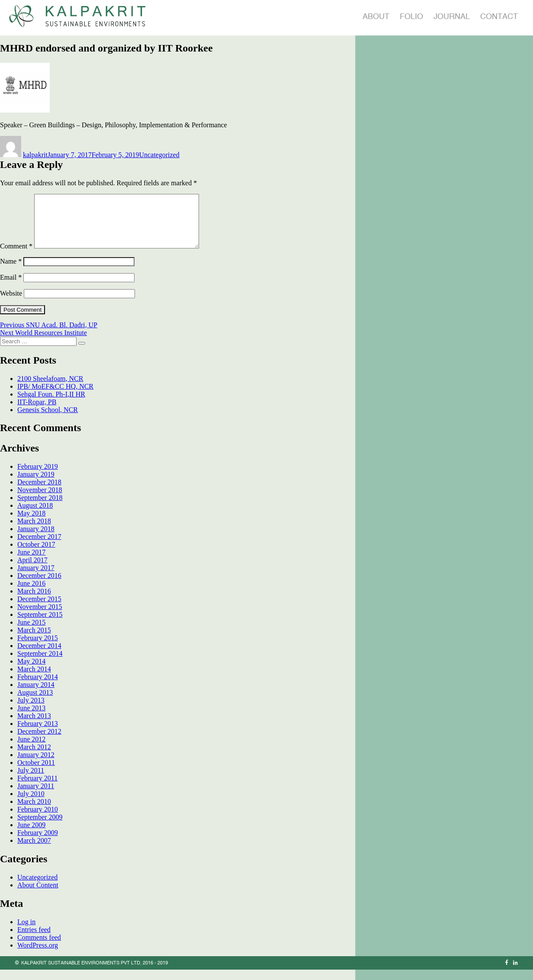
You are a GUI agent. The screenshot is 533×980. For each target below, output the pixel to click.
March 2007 (34, 851)
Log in (26, 932)
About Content (38, 895)
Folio (411, 16)
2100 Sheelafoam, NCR (50, 389)
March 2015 (34, 640)
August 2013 (35, 703)
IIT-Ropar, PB (37, 412)
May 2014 (31, 672)
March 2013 (34, 726)
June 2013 (31, 718)
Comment (16, 256)
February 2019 (38, 477)
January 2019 (36, 485)
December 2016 (39, 586)
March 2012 (34, 757)
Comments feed (39, 948)
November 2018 (40, 500)
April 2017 (32, 570)
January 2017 (36, 578)
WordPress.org (38, 956)
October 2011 (36, 773)
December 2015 (39, 609)
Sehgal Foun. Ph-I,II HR (51, 405)
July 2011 (31, 781)
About (376, 16)
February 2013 (38, 734)
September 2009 (40, 827)
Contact (499, 16)
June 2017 (31, 563)
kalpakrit (35, 155)
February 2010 (38, 820)
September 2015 (40, 625)
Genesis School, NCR (48, 420)
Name (11, 272)
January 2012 (36, 765)
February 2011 (37, 788)
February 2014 (38, 687)
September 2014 (40, 664)
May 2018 (31, 524)
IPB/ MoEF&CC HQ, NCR (55, 397)
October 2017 (36, 555)
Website (11, 304)
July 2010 (31, 804)
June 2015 (31, 633)
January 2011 (36, 796)
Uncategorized (159, 155)
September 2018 (40, 508)
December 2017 (39, 547)
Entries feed (34, 940)
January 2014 (36, 695)
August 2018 (35, 516)
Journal (452, 16)
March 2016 (34, 601)
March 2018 (34, 531)
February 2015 (38, 648)
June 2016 (31, 594)
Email (11, 288)
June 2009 (31, 835)
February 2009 (38, 843)
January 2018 (36, 539)
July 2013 (31, 711)
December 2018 (39, 492)
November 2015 (40, 617)
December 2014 (39, 656)
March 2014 (34, 679)
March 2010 (34, 812)
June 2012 (31, 750)
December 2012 (39, 742)
